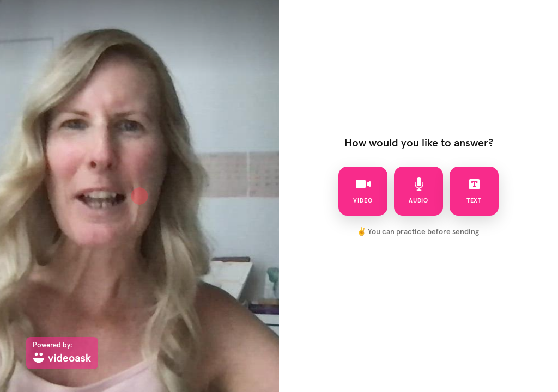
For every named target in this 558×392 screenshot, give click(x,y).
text (474, 191)
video (363, 191)
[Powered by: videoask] (62, 353)
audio (419, 191)
